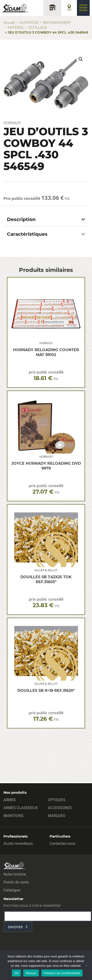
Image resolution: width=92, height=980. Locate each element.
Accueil (9, 23)
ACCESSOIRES (60, 808)
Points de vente (16, 882)
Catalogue (12, 890)
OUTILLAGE (38, 28)
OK (16, 973)
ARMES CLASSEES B (21, 808)
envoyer (15, 927)
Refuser (31, 973)
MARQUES (57, 816)
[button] (81, 59)
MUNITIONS (29, 23)
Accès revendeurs (18, 843)
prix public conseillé (46, 376)
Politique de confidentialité (62, 973)
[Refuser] (86, 965)
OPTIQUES (57, 800)
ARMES (10, 800)
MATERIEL (16, 28)
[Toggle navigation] (83, 8)
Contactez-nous (63, 843)
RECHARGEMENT (57, 23)
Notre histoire (15, 874)
